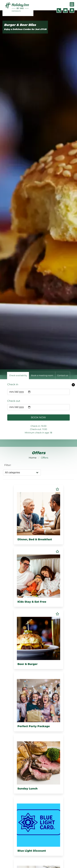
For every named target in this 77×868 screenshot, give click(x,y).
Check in (13, 384)
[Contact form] (65, 10)
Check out (14, 401)
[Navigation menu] (72, 4)
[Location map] (72, 10)
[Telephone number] (59, 10)
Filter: (8, 465)
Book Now (38, 417)
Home (33, 458)
